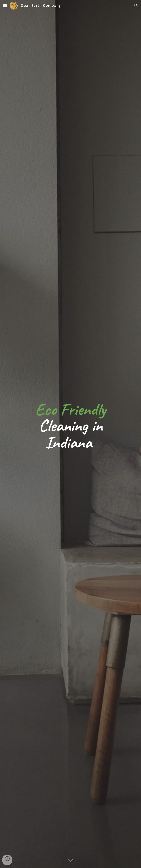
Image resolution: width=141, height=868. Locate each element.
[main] (70, 436)
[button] (5, 6)
